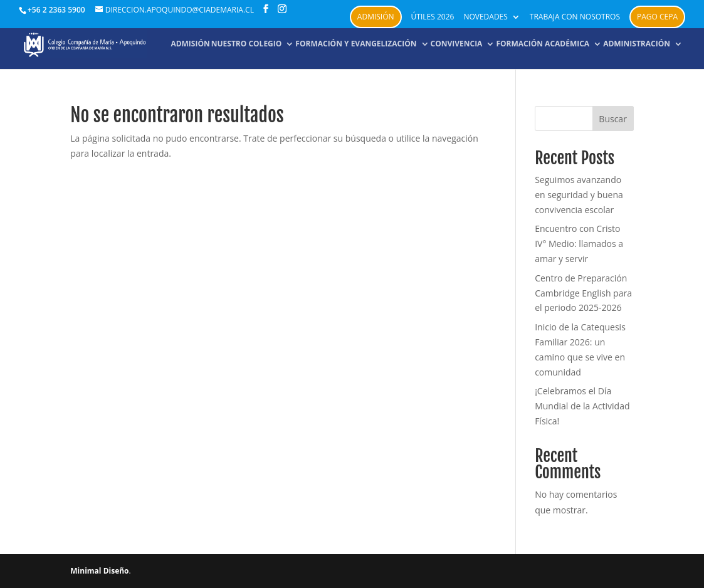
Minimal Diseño (99, 571)
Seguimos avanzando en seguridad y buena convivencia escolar (579, 195)
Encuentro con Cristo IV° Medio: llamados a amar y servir (579, 244)
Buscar (613, 119)
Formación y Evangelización (356, 44)
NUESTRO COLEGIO (247, 44)
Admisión (376, 17)
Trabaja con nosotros (575, 18)
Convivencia (457, 44)
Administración (637, 44)
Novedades (485, 18)
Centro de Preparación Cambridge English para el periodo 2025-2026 (583, 293)
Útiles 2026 (433, 18)
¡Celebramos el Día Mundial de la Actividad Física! (582, 406)
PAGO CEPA (657, 17)
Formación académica (543, 44)
